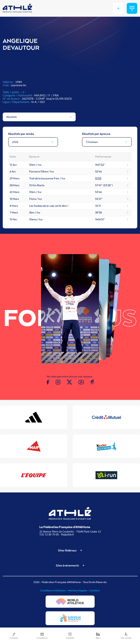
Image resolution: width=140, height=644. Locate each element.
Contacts (95, 590)
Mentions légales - (79, 590)
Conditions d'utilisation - (54, 590)
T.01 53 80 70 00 (49, 534)
